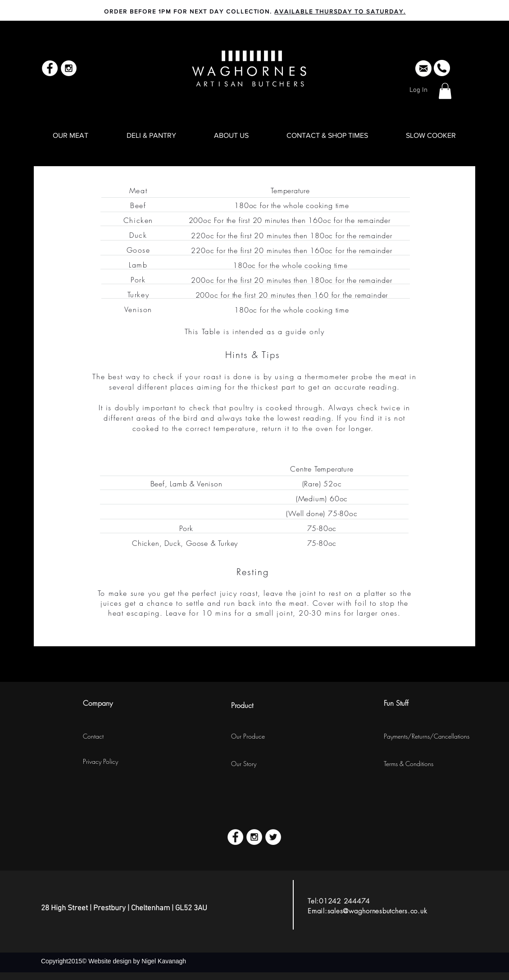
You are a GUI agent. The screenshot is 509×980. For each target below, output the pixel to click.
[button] (445, 91)
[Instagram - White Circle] (69, 68)
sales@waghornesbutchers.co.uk (377, 911)
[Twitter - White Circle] (273, 837)
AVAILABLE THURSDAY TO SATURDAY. (340, 11)
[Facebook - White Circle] (50, 68)
